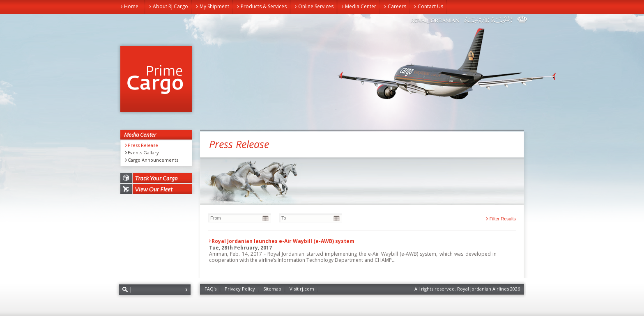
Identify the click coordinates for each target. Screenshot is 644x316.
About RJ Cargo (170, 6)
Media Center (361, 6)
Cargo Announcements (153, 160)
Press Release (143, 145)
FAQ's (210, 289)
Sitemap (272, 289)
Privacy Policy (240, 289)
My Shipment (214, 6)
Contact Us (430, 6)
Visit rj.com (302, 289)
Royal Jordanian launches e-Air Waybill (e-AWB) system (283, 241)
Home (131, 6)
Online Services (316, 6)
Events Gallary (143, 153)
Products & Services (264, 6)
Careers (397, 6)
